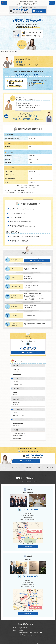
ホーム (3, 52)
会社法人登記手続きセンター (28, 4)
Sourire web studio (41, 643)
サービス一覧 (8, 52)
